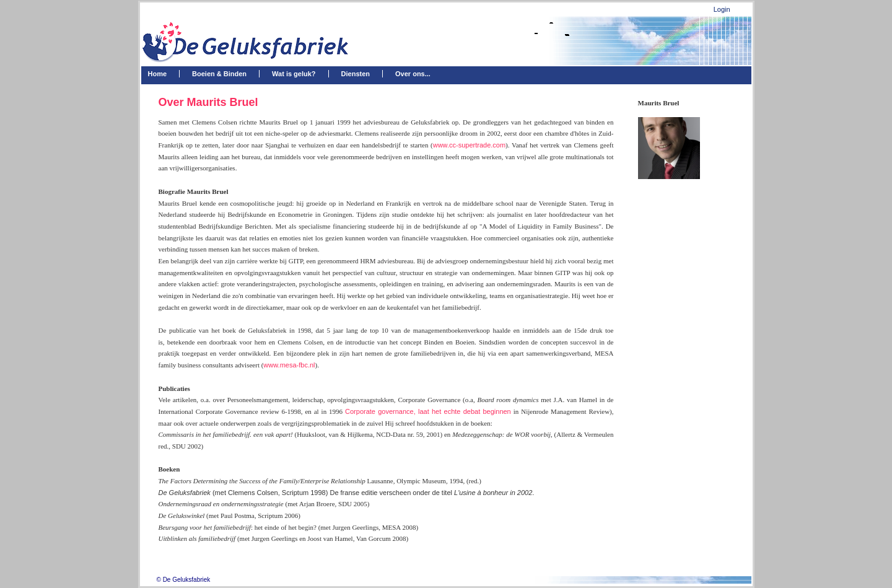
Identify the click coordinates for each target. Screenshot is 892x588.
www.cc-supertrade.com (469, 145)
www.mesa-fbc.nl (289, 365)
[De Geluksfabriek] (250, 42)
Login (722, 9)
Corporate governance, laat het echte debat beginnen (428, 411)
